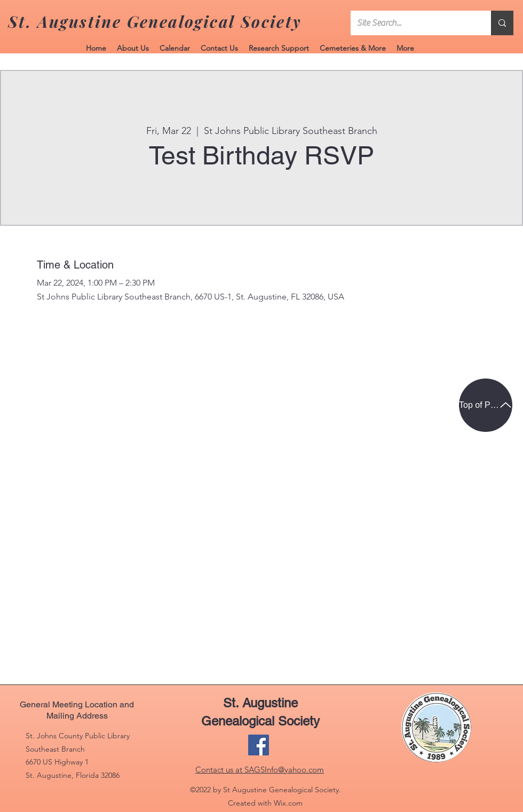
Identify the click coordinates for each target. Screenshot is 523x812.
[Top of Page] (486, 405)
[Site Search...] (413, 23)
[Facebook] (259, 745)
